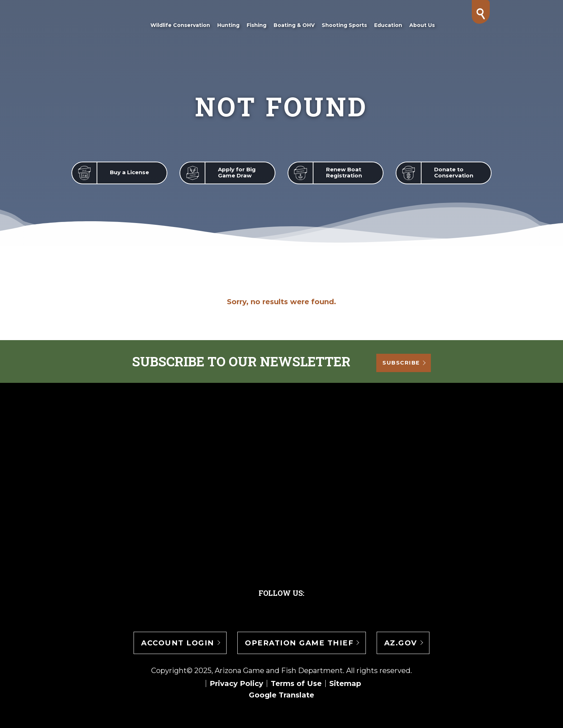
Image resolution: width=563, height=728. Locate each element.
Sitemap (345, 683)
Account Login (178, 643)
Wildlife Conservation (180, 25)
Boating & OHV (294, 25)
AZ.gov (401, 643)
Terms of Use (296, 683)
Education (388, 25)
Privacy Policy (236, 683)
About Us (422, 25)
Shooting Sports (344, 25)
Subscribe (406, 362)
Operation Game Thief (299, 643)
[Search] (481, 14)
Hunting (228, 25)
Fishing (256, 25)
